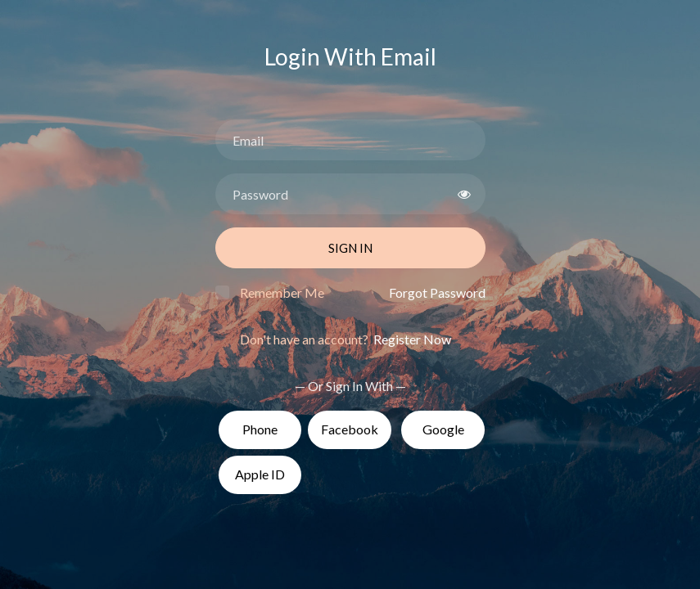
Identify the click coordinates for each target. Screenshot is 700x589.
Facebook (350, 429)
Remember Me (282, 292)
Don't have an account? (345, 339)
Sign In (350, 248)
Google (443, 429)
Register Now (411, 339)
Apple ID (260, 474)
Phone (260, 429)
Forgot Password (437, 292)
